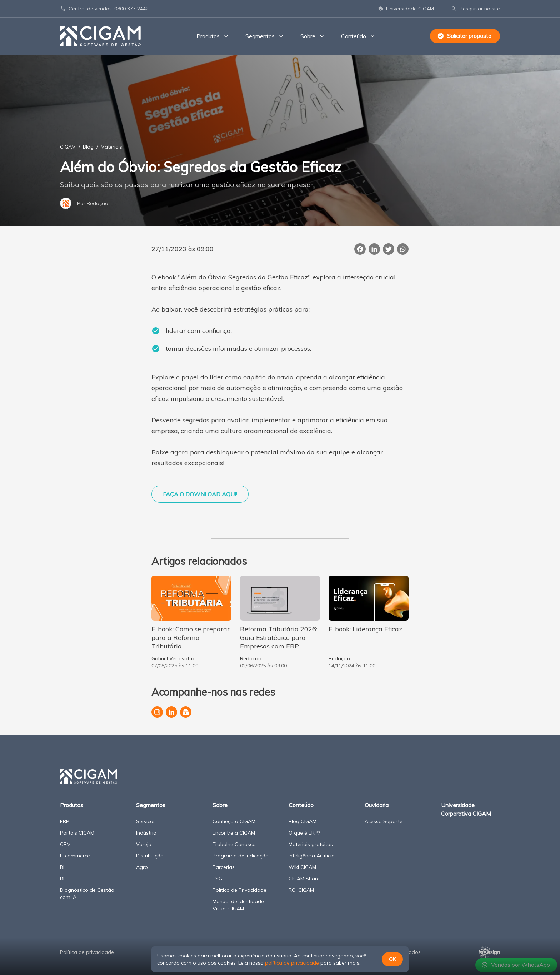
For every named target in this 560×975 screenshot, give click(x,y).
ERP (65, 821)
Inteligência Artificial (312, 856)
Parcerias (224, 867)
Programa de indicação (241, 856)
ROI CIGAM (301, 890)
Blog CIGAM (302, 821)
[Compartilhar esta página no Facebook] (360, 249)
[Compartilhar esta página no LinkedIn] (374, 249)
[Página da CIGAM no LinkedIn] (171, 712)
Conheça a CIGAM (234, 821)
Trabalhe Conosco (234, 844)
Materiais (111, 147)
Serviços (146, 821)
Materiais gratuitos (311, 844)
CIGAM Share (304, 879)
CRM (65, 844)
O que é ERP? (304, 833)
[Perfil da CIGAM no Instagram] (157, 712)
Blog (88, 147)
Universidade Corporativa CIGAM (466, 809)
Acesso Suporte (384, 821)
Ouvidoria (377, 805)
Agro (142, 867)
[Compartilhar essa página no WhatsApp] (403, 249)
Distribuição (150, 856)
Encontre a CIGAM (234, 833)
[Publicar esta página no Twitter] (389, 249)
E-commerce (75, 856)
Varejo (144, 844)
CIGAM (68, 147)
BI (62, 867)
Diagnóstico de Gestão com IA (87, 894)
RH (63, 879)
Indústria (146, 833)
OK (392, 959)
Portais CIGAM (77, 833)
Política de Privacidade (239, 890)
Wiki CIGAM (302, 867)
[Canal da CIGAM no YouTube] (186, 712)
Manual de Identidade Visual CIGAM (238, 905)
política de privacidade (292, 963)
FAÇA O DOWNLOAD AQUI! (200, 494)
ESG (217, 879)
